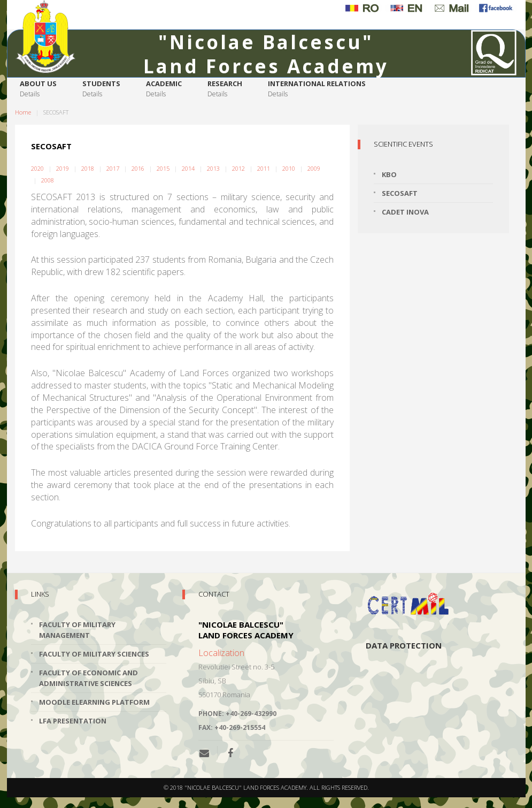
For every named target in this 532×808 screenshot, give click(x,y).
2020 (37, 168)
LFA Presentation (73, 721)
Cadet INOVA (405, 212)
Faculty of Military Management (77, 630)
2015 (163, 168)
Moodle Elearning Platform (94, 702)
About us (38, 89)
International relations (317, 89)
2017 (113, 168)
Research (225, 89)
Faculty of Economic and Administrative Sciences (88, 678)
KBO (389, 174)
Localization (221, 653)
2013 (213, 168)
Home (23, 112)
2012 (238, 168)
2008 (48, 180)
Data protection (404, 645)
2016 (138, 168)
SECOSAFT (400, 193)
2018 (88, 168)
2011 (264, 168)
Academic (164, 89)
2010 (289, 168)
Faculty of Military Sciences (94, 654)
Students (101, 89)
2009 (314, 168)
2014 (188, 168)
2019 (63, 168)
